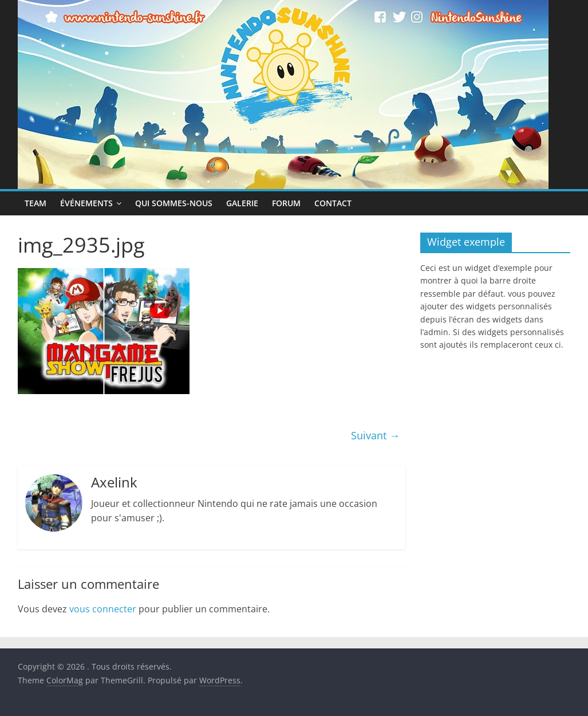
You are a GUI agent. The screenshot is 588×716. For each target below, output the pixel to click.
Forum (286, 203)
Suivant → (375, 435)
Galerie (242, 203)
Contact (333, 203)
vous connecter (103, 609)
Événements (86, 203)
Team (35, 203)
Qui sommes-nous (174, 203)
